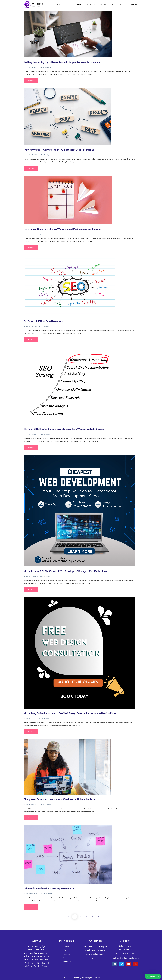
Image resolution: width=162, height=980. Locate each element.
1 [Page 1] (51, 917)
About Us (104, 5)
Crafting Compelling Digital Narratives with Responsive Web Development (62, 62)
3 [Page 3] (63, 917)
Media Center (117, 5)
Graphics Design (96, 958)
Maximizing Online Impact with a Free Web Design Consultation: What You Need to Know (70, 713)
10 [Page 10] (104, 917)
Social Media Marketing (96, 954)
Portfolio (91, 5)
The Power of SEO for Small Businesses (43, 321)
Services (67, 5)
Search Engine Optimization (96, 950)
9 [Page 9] (98, 917)
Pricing (80, 5)
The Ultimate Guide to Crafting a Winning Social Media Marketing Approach (63, 229)
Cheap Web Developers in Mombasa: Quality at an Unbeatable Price (59, 799)
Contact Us (134, 5)
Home (57, 5)
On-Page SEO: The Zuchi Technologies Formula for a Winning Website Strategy (64, 429)
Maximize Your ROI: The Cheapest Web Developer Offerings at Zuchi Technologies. (66, 571)
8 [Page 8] (92, 917)
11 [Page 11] (110, 917)
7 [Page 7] (86, 917)
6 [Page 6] (81, 917)
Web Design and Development (96, 946)
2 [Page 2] (57, 917)
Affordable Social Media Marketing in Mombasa (49, 888)
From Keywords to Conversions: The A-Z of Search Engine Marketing (59, 150)
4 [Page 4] (69, 917)
